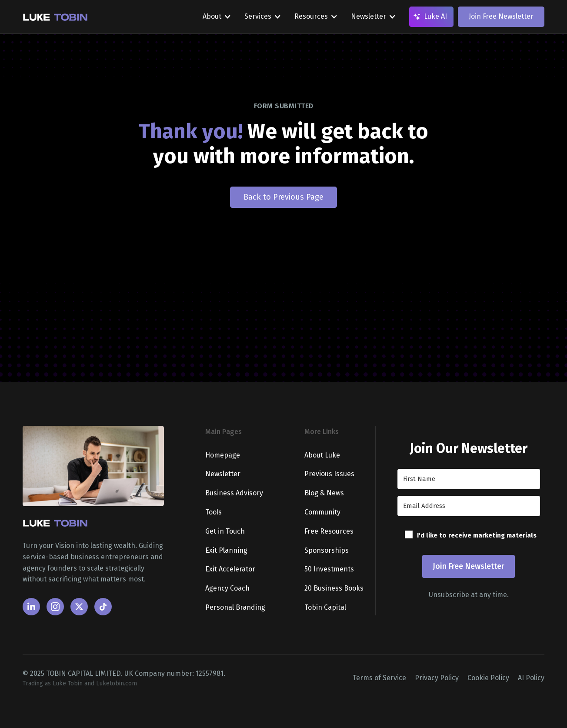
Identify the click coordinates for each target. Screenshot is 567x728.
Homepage (223, 455)
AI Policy (531, 678)
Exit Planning (226, 550)
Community (322, 512)
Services (258, 16)
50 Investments (329, 569)
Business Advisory (234, 493)
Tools (213, 512)
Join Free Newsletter (501, 16)
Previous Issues (329, 474)
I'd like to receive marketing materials (477, 535)
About (212, 16)
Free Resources (329, 531)
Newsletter (369, 16)
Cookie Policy (488, 678)
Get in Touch (225, 531)
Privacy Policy (437, 678)
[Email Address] (469, 506)
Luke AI (435, 16)
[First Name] (469, 479)
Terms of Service (379, 678)
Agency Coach (227, 588)
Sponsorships (327, 550)
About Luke (322, 455)
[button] (469, 537)
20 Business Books (334, 588)
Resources (311, 16)
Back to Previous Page (283, 197)
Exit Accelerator (230, 569)
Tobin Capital (325, 607)
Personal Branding (235, 607)
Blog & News (324, 493)
